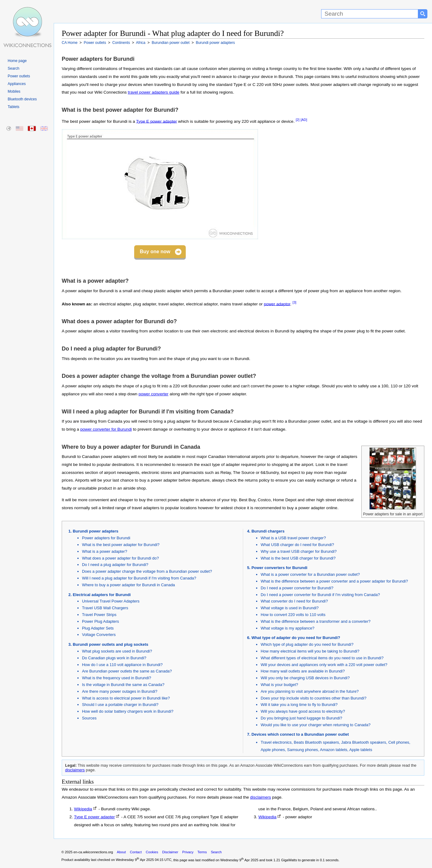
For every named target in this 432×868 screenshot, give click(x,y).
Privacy (188, 852)
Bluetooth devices (22, 99)
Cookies (152, 852)
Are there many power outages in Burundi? (120, 691)
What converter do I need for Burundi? (294, 601)
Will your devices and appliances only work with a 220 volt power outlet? (324, 665)
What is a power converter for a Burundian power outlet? (310, 574)
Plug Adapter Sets (98, 628)
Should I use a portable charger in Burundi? (120, 705)
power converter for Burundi (106, 429)
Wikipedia (83, 809)
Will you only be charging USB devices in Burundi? (305, 678)
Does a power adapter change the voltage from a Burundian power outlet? (147, 571)
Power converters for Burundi (279, 568)
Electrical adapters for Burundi (102, 595)
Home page (17, 61)
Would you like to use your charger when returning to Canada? (316, 725)
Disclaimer (170, 852)
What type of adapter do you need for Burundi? (296, 638)
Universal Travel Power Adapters (111, 601)
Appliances (17, 84)
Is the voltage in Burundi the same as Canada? (123, 685)
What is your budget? (279, 685)
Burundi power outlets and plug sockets (111, 644)
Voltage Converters (99, 635)
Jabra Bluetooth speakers (364, 742)
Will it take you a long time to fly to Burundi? (299, 705)
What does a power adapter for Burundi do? (120, 558)
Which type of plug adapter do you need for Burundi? (307, 644)
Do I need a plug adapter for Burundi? (115, 565)
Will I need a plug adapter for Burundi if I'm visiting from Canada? (139, 578)
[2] (298, 120)
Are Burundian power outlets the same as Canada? (127, 671)
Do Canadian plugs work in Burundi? (114, 658)
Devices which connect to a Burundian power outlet (300, 734)
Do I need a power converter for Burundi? (297, 588)
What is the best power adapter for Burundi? (121, 545)
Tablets (14, 107)
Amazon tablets (334, 750)
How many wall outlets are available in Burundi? (303, 671)
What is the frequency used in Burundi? (117, 678)
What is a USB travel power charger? (293, 538)
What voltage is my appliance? (288, 628)
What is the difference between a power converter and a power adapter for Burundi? (334, 581)
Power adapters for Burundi (106, 538)
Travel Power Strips (99, 615)
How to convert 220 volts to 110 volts (293, 615)
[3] (294, 302)
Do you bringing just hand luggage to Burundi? (302, 718)
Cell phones (399, 742)
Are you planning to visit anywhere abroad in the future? (310, 691)
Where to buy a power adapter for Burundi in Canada (128, 585)
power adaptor (277, 304)
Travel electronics (276, 742)
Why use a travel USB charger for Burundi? (299, 551)
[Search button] (423, 14)
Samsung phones (302, 750)
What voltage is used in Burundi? (290, 608)
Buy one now (155, 252)
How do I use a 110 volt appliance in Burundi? (122, 665)
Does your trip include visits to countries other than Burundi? (313, 698)
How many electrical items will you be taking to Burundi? (310, 651)
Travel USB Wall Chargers (105, 608)
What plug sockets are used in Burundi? (117, 651)
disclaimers (75, 770)
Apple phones (273, 750)
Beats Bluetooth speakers (316, 742)
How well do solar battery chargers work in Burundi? (128, 711)
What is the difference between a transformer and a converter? (316, 621)
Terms (202, 852)
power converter (153, 394)
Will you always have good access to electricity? (303, 711)
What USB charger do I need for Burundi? (297, 545)
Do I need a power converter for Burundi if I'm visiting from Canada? (320, 595)
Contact (136, 852)
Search (14, 68)
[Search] (370, 14)
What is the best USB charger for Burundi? (298, 558)
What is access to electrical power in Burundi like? (126, 698)
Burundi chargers (268, 531)
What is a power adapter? (105, 551)
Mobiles (14, 91)
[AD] (304, 120)
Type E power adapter (156, 121)
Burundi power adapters (95, 531)
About (121, 852)
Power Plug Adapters (101, 621)
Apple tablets (361, 750)
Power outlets (19, 76)
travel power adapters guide (154, 92)
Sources (89, 718)
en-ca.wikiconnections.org (93, 852)
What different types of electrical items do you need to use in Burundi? (322, 658)
